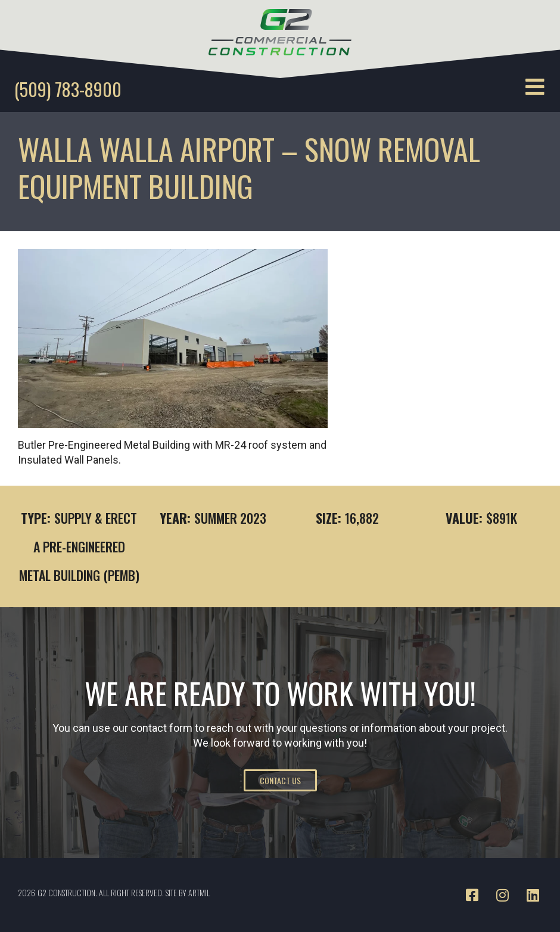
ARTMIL (199, 892)
